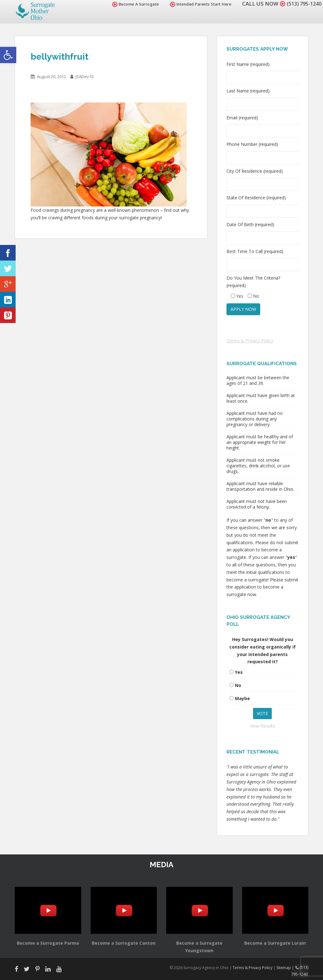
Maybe (242, 698)
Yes (239, 672)
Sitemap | (287, 967)
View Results (263, 726)
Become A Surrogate (132, 4)
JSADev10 (84, 77)
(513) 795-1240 (302, 4)
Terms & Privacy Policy (250, 341)
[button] (8, 55)
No (238, 685)
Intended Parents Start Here (197, 4)
